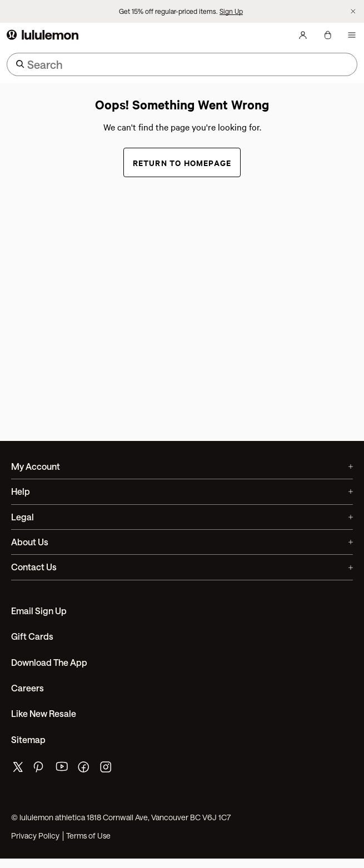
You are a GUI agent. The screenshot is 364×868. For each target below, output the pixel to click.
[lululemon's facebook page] (84, 769)
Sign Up (231, 11)
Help (182, 491)
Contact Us (182, 567)
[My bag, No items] (327, 35)
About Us (182, 542)
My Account (182, 466)
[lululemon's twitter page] (18, 768)
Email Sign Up (39, 611)
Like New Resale (44, 713)
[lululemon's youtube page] (62, 769)
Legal (182, 517)
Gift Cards (32, 636)
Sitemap (28, 739)
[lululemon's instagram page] (107, 769)
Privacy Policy (35, 836)
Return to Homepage (182, 162)
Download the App (49, 662)
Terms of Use (88, 836)
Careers (28, 688)
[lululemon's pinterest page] (40, 769)
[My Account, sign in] (303, 35)
